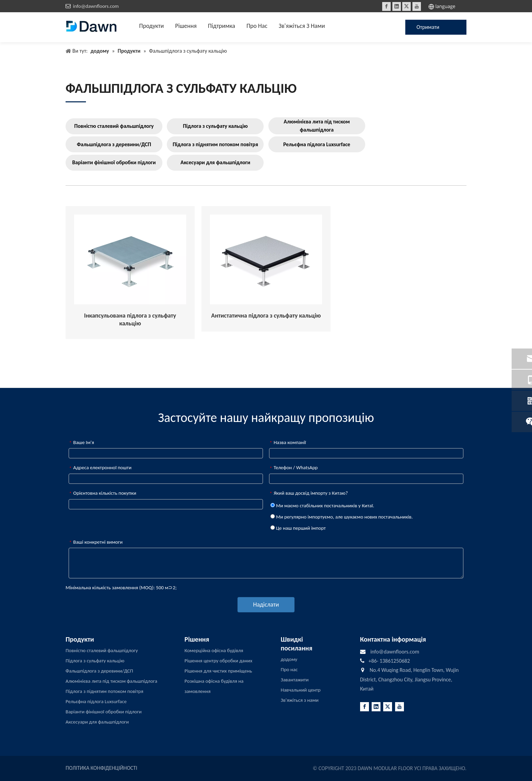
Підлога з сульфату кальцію (215, 126)
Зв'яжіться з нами (299, 700)
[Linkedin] (397, 6)
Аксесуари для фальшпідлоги (215, 162)
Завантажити (295, 680)
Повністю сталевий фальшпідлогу (114, 126)
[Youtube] (417, 6)
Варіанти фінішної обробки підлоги (114, 162)
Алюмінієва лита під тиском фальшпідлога (317, 126)
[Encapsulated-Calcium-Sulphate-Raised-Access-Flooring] (130, 259)
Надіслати (266, 605)
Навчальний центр (300, 690)
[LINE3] (76, 101)
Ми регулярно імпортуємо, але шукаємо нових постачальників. (342, 517)
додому (289, 659)
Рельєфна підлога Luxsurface (317, 144)
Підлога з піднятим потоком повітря (215, 144)
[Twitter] (406, 6)
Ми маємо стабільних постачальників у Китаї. (322, 506)
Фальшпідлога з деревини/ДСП (114, 144)
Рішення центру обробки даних (218, 661)
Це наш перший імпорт (298, 528)
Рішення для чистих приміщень (218, 671)
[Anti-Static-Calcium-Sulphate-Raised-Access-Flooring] (266, 259)
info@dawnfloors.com (96, 6)
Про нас (289, 669)
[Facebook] (386, 6)
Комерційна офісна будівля (214, 650)
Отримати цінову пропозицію (430, 29)
